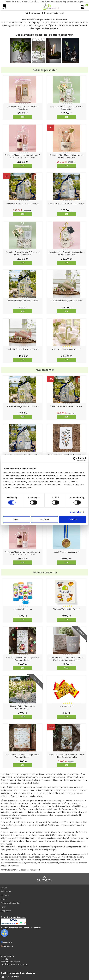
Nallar (3, 907)
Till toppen (44, 879)
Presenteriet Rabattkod (11, 903)
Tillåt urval (44, 520)
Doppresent (6, 911)
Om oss (4, 899)
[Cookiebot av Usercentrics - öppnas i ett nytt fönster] (75, 459)
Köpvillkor (5, 895)
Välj (66, 668)
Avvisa (16, 520)
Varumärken (6, 891)
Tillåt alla (73, 520)
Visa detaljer (75, 512)
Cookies (4, 888)
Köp (23, 117)
